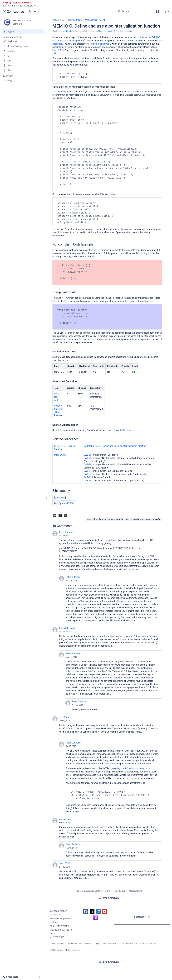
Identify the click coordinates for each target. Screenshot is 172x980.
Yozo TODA (65, 863)
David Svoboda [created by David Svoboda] (68, 31)
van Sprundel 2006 (64, 503)
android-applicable (96, 519)
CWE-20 (87, 455)
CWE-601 (88, 481)
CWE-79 (87, 458)
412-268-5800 (57, 937)
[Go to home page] (14, 11)
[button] (157, 11)
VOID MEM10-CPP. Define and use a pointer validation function (115, 446)
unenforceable (116, 519)
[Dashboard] (23, 41)
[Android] (23, 51)
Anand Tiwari (66, 819)
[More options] (164, 20)
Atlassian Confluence (95, 891)
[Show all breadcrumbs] (63, 20)
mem (148, 519)
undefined (57, 44)
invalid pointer (138, 37)
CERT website (130, 430)
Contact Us (142, 917)
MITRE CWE (60, 455)
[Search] (119, 11)
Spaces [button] (32, 11)
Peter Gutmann (67, 532)
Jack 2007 (58, 50)
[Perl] (23, 70)
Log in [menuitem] (166, 11)
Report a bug (120, 891)
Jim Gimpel (65, 717)
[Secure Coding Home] (23, 46)
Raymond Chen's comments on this (134, 768)
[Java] (23, 66)
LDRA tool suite (57, 397)
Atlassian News (135, 891)
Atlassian (109, 898)
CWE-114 (88, 477)
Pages (56, 20)
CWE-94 (87, 474)
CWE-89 (87, 464)
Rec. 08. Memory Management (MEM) (87, 20)
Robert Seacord (67, 628)
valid (55, 53)
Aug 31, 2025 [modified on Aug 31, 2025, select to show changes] (113, 31)
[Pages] (23, 32)
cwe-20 (157, 519)
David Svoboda (73, 844)
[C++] (23, 61)
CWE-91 (87, 471)
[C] (23, 56)
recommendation (134, 519)
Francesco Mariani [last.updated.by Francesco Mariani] (97, 31)
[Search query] (135, 11)
